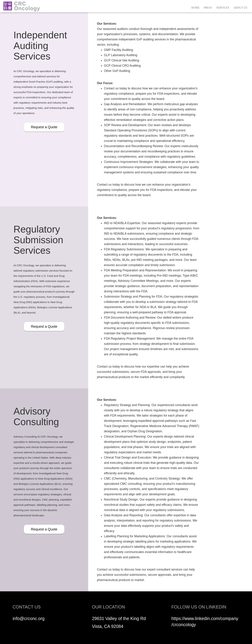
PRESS (208, 8)
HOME (195, 8)
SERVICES (223, 8)
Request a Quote (44, 127)
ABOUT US (240, 8)
